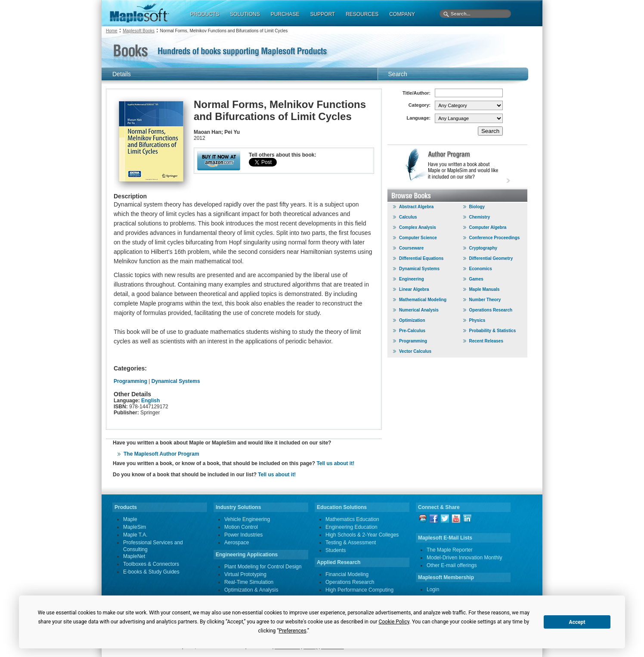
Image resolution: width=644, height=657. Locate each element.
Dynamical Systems (176, 381)
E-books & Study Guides (151, 572)
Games (476, 279)
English (150, 401)
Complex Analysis (418, 227)
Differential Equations (421, 258)
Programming (130, 381)
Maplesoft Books (139, 31)
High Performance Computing (359, 590)
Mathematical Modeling (423, 300)
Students (336, 550)
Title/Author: (416, 93)
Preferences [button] (293, 631)
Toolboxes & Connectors (151, 564)
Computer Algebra (488, 227)
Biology (477, 207)
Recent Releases (486, 341)
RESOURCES (362, 14)
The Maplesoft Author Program (161, 454)
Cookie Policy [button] (394, 622)
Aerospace (237, 543)
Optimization (412, 320)
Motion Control (241, 527)
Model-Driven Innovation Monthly (464, 558)
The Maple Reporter (450, 550)
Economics (481, 269)
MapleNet (134, 556)
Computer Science (418, 238)
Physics (477, 320)
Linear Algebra (414, 289)
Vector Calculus (415, 351)
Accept (577, 622)
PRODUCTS (205, 14)
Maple (130, 519)
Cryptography (483, 248)
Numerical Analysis (419, 310)
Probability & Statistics (493, 331)
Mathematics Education (352, 519)
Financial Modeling (347, 574)
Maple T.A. (135, 535)
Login (433, 589)
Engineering (412, 279)
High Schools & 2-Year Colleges (362, 535)
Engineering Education (351, 527)
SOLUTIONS (245, 14)
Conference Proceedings (495, 238)
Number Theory (485, 300)
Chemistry (480, 217)
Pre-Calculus (412, 331)
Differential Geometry (491, 258)
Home (112, 31)
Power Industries (243, 535)
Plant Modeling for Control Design (263, 567)
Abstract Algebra (416, 207)
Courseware (411, 248)
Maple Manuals (485, 289)
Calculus (408, 217)
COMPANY (402, 14)
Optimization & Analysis (251, 590)
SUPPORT (322, 14)
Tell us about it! (335, 463)
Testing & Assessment (351, 543)
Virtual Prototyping (245, 574)
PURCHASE (285, 14)
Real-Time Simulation (249, 582)
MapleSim (135, 527)
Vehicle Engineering (247, 519)
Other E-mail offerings (452, 565)
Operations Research (491, 310)
